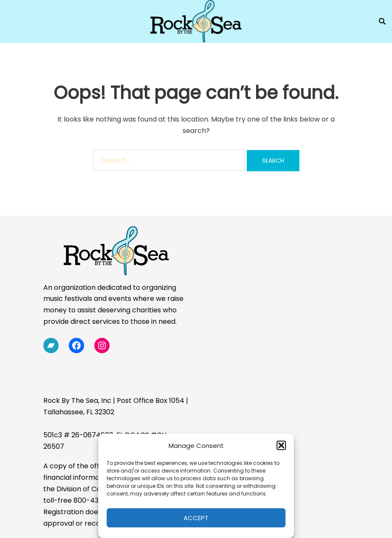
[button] (281, 445)
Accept (196, 518)
